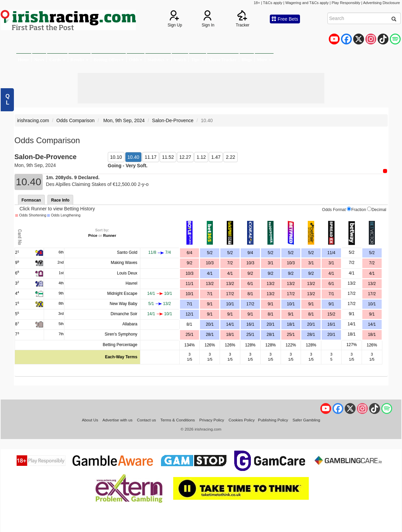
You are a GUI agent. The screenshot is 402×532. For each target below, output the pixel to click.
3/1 (271, 263)
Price (93, 235)
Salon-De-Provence (173, 120)
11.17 (151, 157)
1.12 (201, 157)
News (39, 60)
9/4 (250, 253)
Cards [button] (57, 60)
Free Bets (285, 19)
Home (24, 60)
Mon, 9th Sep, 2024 (123, 120)
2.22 (230, 157)
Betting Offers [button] (109, 60)
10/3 (250, 263)
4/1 (230, 273)
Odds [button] (136, 60)
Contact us (146, 420)
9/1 (271, 304)
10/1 (230, 304)
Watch (180, 60)
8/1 (250, 294)
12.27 (185, 157)
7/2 (230, 263)
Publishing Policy (273, 420)
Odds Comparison (75, 120)
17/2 (230, 294)
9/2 (250, 273)
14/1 (230, 324)
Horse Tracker (223, 60)
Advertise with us (117, 420)
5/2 (230, 253)
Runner (110, 235)
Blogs (247, 60)
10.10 (116, 157)
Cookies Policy (242, 420)
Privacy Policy (212, 420)
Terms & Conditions (178, 420)
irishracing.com (33, 120)
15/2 (331, 314)
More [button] (264, 60)
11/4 (331, 253)
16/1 (250, 324)
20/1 (270, 324)
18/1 (291, 324)
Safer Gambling (306, 420)
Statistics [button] (158, 60)
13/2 (230, 284)
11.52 (168, 157)
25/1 (250, 335)
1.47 (216, 157)
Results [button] (80, 60)
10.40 (133, 157)
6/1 (250, 284)
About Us (90, 420)
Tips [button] (198, 60)
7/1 (331, 294)
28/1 (270, 335)
